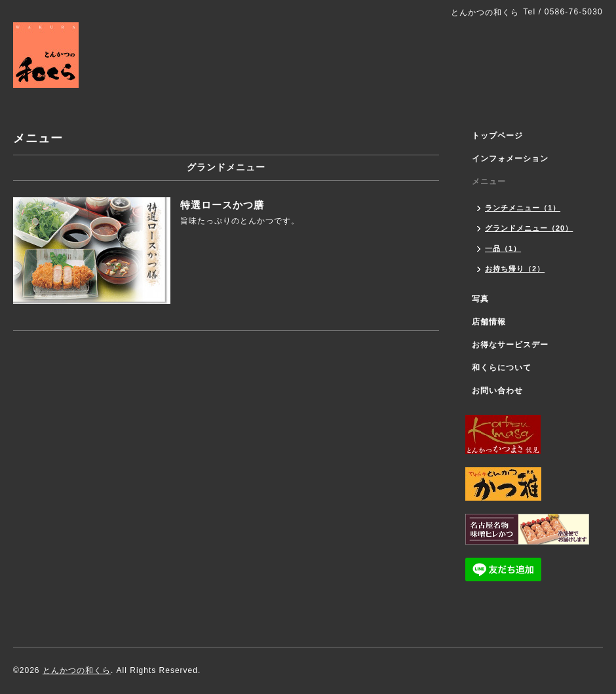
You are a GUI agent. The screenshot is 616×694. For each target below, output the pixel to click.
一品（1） (503, 248)
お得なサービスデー (510, 345)
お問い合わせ (497, 391)
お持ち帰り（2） (515, 269)
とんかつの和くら (77, 670)
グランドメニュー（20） (529, 228)
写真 (480, 299)
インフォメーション (510, 159)
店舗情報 (489, 322)
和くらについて (502, 368)
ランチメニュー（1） (523, 208)
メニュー (489, 182)
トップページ (497, 136)
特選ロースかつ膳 (222, 205)
